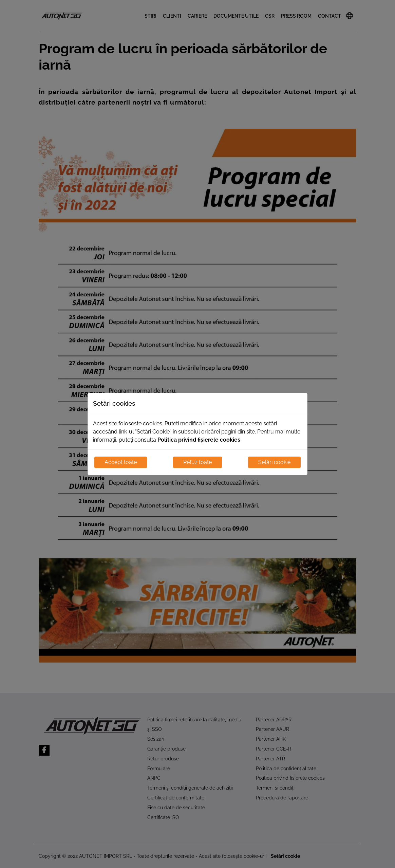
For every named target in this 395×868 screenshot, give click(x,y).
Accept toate (121, 462)
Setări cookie (274, 462)
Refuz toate (197, 462)
